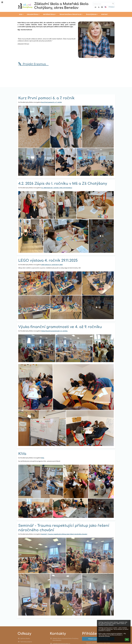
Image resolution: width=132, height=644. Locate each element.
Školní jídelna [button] (92, 14)
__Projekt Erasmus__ (33, 64)
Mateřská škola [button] (50, 14)
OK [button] (127, 640)
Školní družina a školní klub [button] (71, 14)
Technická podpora (26, 642)
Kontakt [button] (104, 14)
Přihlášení (111, 7)
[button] (106, 7)
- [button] (99, 7)
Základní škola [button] (33, 14)
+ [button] (96, 7)
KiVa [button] (21, 14)
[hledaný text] (104, 4)
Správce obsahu (25, 638)
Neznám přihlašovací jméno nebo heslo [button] (98, 643)
